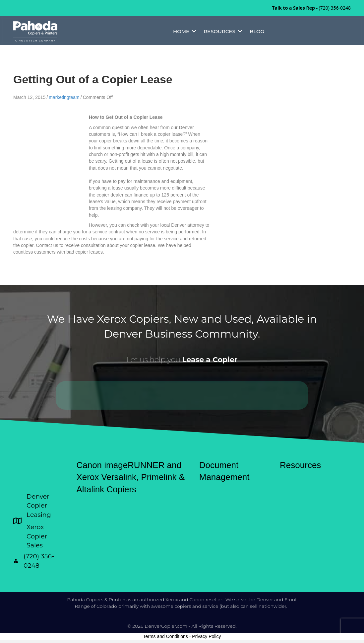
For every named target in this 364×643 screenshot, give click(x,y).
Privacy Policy (206, 636)
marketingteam (64, 97)
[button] (194, 31)
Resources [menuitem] (219, 31)
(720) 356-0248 (335, 8)
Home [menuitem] (181, 31)
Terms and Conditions (166, 636)
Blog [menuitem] (257, 31)
